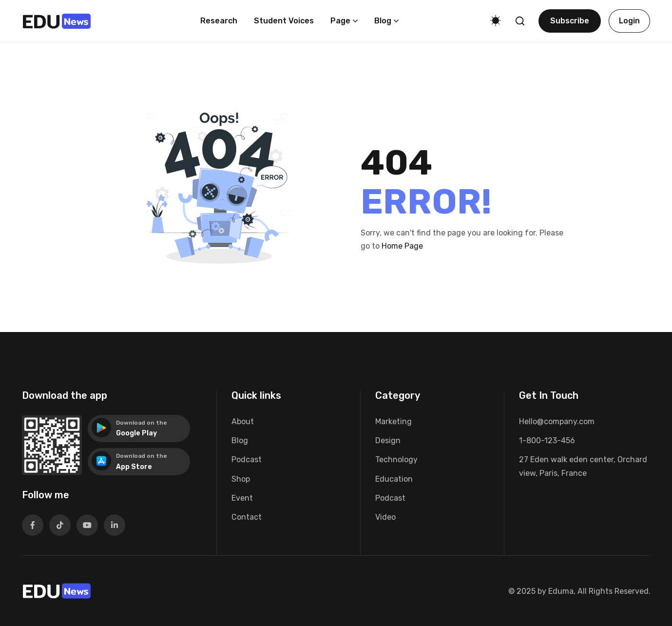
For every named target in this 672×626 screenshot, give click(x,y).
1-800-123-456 (547, 440)
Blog (383, 21)
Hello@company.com (557, 421)
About (243, 421)
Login (629, 21)
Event (242, 498)
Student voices (284, 21)
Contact (247, 517)
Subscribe (570, 21)
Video (385, 517)
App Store (134, 467)
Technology (396, 460)
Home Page (402, 246)
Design (388, 440)
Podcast (247, 460)
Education (394, 479)
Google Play (136, 433)
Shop (241, 479)
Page (340, 21)
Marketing (394, 421)
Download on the (142, 423)
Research (219, 21)
